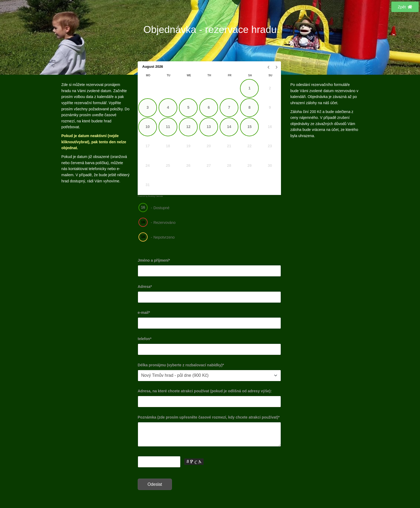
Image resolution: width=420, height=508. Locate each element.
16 (143, 207)
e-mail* (144, 313)
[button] (405, 7)
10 (148, 127)
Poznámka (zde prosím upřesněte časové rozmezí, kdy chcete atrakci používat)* (209, 417)
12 (188, 127)
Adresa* (145, 287)
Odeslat (155, 484)
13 (209, 127)
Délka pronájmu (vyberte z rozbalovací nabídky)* (181, 365)
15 (250, 127)
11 (168, 127)
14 (229, 127)
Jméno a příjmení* (154, 260)
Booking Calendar (156, 196)
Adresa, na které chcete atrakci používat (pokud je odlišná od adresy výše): (205, 391)
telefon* (145, 339)
